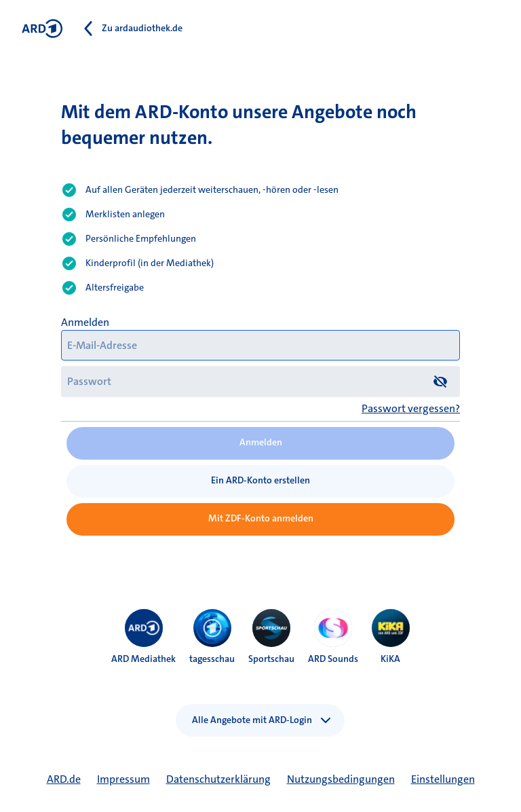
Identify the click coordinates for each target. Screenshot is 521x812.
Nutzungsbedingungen (341, 779)
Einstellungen (443, 779)
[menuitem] (144, 628)
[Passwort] (260, 381)
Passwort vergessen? (411, 408)
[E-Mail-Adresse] (260, 345)
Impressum (123, 779)
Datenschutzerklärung (218, 779)
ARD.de (64, 779)
